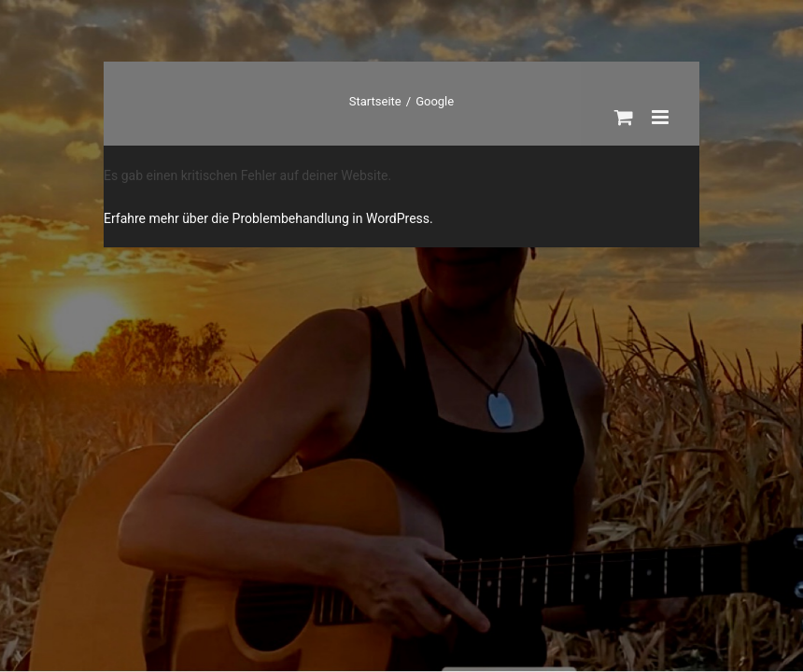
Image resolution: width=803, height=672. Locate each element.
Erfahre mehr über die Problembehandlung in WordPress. (268, 218)
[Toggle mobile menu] (662, 117)
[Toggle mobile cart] (624, 117)
